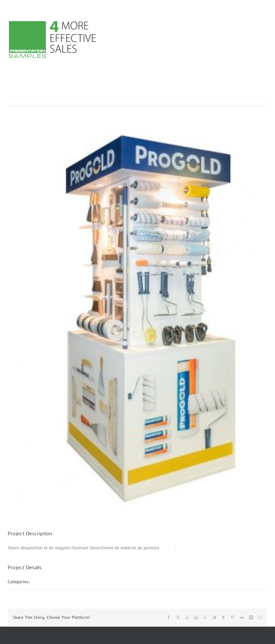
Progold (168, 548)
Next (259, 102)
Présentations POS (54, 582)
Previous (241, 102)
